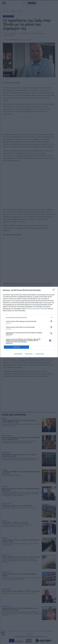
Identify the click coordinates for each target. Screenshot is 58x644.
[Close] (54, 290)
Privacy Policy (40, 354)
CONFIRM (16, 347)
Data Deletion (18, 354)
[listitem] (29, 317)
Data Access (29, 354)
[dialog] (29, 322)
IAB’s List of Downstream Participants (36, 309)
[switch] (51, 321)
